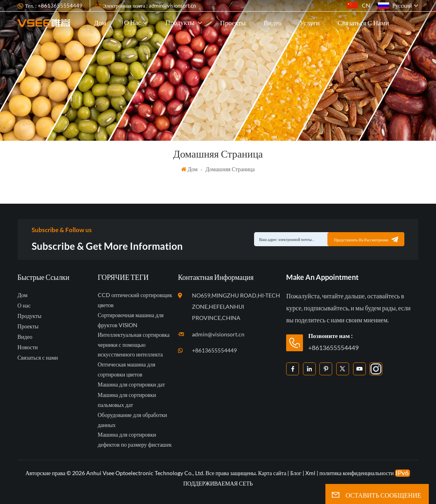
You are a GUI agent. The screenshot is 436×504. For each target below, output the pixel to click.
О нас (132, 22)
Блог (296, 473)
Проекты (233, 23)
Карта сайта (273, 473)
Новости (28, 347)
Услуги (310, 23)
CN (358, 5)
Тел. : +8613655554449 (54, 6)
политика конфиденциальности (357, 473)
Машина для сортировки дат (131, 384)
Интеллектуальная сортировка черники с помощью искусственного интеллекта (134, 344)
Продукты (181, 22)
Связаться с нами (363, 23)
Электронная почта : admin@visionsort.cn (150, 6)
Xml (310, 473)
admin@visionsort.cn (218, 334)
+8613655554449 (214, 350)
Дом (100, 23)
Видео (273, 23)
